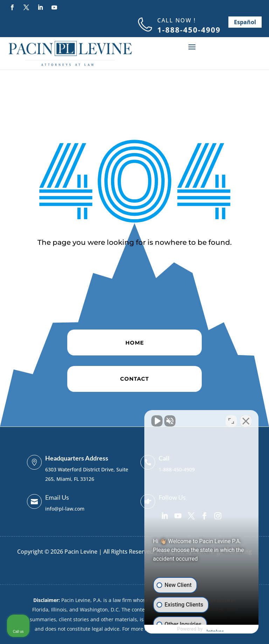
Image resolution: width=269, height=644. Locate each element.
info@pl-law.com (65, 509)
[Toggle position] (231, 420)
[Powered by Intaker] (209, 629)
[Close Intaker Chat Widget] (246, 420)
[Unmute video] (145, 420)
